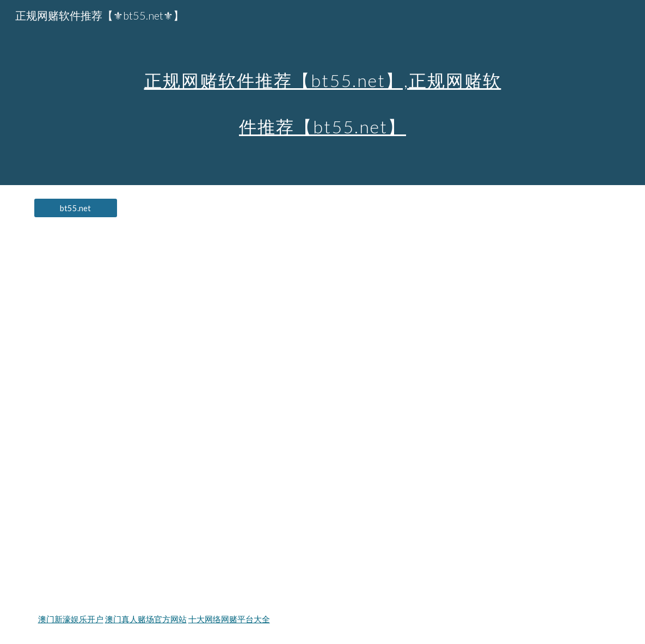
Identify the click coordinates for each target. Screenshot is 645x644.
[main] (322, 93)
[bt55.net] (76, 208)
